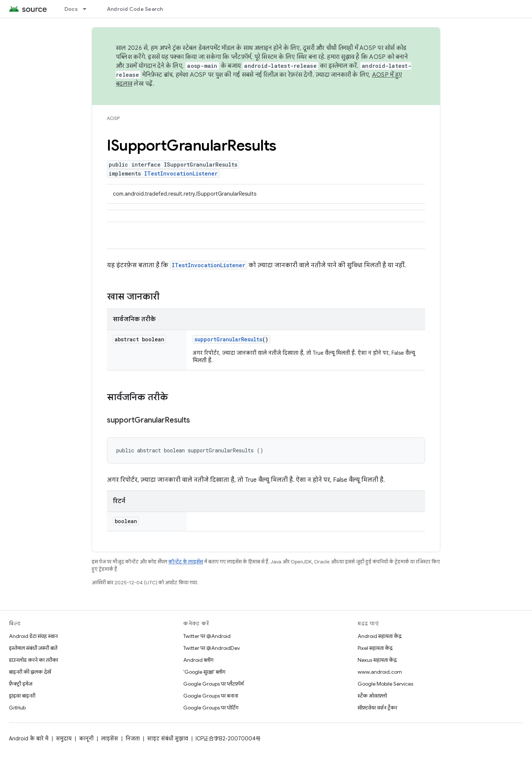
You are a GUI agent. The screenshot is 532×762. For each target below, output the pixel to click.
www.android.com (380, 672)
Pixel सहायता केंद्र (375, 648)
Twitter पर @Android (207, 636)
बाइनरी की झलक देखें (30, 672)
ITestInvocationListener (181, 173)
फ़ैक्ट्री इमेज (21, 684)
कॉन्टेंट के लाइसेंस (186, 562)
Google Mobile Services (385, 684)
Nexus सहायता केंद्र (377, 660)
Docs (71, 9)
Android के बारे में (29, 739)
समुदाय (64, 739)
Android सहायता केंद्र (380, 636)
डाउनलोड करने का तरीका (34, 660)
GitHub (17, 708)
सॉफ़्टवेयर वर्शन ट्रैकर (377, 708)
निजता (133, 739)
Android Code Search (135, 9)
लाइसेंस (110, 739)
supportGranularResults (228, 339)
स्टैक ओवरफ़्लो (372, 696)
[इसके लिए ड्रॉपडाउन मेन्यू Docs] (88, 9)
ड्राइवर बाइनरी (22, 696)
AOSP (113, 118)
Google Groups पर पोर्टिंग (211, 708)
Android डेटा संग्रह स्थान (33, 636)
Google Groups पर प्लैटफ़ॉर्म (213, 684)
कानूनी (86, 739)
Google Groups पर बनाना (211, 696)
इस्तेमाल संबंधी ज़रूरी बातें (33, 648)
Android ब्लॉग (198, 660)
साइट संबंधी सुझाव (168, 739)
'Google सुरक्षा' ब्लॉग (204, 672)
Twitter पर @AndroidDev (212, 648)
